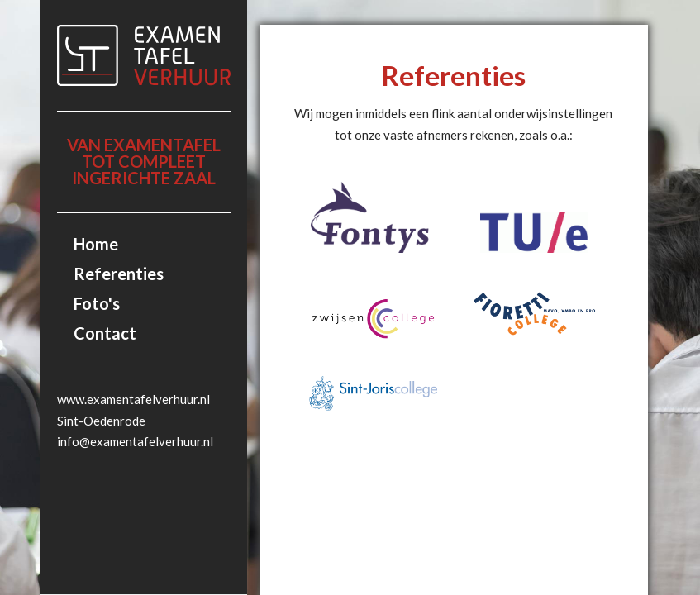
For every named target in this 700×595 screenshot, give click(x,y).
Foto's (97, 303)
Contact (105, 333)
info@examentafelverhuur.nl (135, 441)
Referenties (119, 274)
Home (96, 244)
